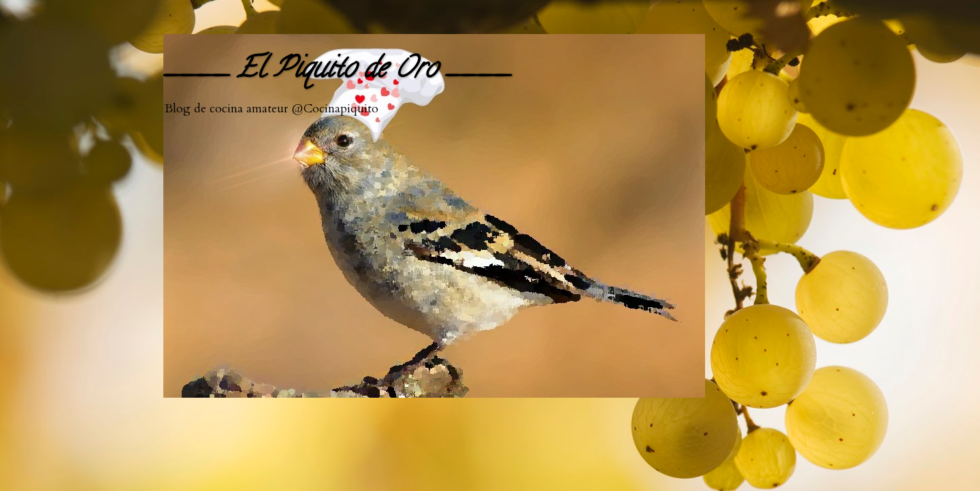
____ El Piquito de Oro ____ (337, 71)
